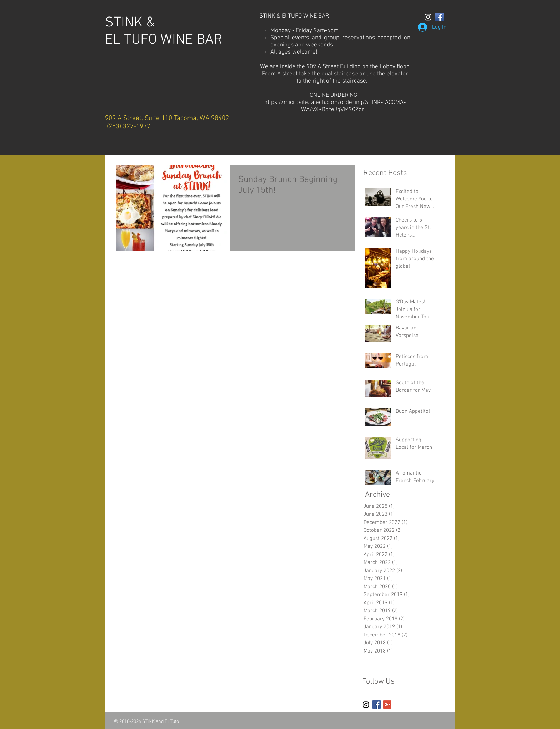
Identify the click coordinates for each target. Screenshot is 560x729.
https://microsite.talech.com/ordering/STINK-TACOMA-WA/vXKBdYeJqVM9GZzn (335, 106)
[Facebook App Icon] (439, 17)
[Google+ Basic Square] (387, 705)
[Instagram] (428, 17)
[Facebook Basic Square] (377, 705)
